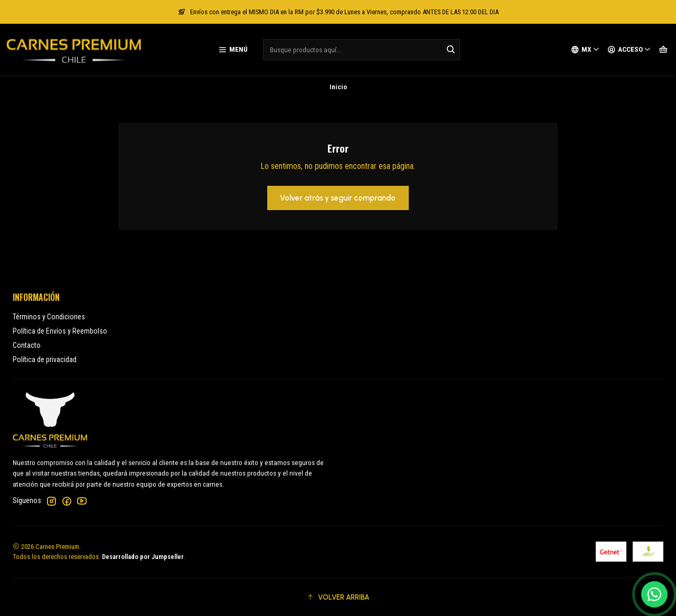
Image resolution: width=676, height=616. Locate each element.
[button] (338, 597)
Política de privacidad (45, 359)
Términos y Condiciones (49, 317)
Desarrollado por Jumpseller (143, 557)
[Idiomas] (585, 50)
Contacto (27, 345)
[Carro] (663, 50)
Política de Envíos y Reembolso (60, 331)
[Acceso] (629, 50)
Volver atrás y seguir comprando (338, 198)
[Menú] (233, 50)
